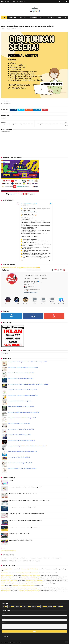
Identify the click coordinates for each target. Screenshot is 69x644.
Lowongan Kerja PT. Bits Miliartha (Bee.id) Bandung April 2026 (23, 395)
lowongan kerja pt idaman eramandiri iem (27, 573)
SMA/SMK (58, 18)
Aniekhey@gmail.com (7, 569)
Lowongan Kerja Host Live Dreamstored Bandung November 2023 (26, 514)
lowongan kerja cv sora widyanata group (23, 585)
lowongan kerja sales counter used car (33, 583)
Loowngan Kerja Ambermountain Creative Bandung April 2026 (25, 487)
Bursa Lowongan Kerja (7, 558)
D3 (17, 558)
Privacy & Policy (21, 2)
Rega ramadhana (6, 591)
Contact (11, 480)
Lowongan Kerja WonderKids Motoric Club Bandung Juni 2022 (25, 520)
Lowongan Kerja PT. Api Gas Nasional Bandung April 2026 (22, 418)
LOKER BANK (34, 558)
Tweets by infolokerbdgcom (9, 551)
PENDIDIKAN (5, 561)
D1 (14, 558)
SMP (30, 561)
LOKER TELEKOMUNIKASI (56, 558)
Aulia (3, 585)
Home (3, 2)
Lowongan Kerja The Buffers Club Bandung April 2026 (21, 407)
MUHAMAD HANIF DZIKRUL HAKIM (9, 580)
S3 (21, 561)
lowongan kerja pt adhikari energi (30, 569)
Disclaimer (13, 2)
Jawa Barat (23, 18)
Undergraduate (37, 561)
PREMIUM (14, 29)
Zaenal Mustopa (5, 588)
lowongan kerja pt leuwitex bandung (28, 588)
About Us (7, 2)
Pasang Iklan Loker (8, 21)
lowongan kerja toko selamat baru (34, 580)
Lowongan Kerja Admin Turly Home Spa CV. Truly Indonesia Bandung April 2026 (27, 362)
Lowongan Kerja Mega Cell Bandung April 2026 (19, 435)
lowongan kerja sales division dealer (31, 575)
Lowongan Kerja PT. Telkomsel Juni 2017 (20, 534)
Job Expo (22, 558)
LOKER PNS (47, 558)
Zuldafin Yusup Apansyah (8, 583)
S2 (18, 561)
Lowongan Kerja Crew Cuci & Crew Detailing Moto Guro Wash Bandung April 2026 (28, 384)
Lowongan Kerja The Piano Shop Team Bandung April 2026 (22, 452)
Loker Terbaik (34, 18)
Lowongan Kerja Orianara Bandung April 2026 (19, 424)
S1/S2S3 (42, 18)
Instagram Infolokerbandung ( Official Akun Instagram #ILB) (21, 268)
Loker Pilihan (12, 18)
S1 (15, 561)
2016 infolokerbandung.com (14, 642)
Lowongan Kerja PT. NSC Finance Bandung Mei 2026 (21, 379)
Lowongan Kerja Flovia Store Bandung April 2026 (20, 401)
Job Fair (27, 558)
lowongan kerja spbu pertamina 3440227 (30, 591)
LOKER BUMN (41, 558)
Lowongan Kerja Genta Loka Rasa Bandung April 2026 (21, 429)
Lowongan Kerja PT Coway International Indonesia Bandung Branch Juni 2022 (30, 500)
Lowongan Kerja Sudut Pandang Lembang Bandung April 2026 (23, 412)
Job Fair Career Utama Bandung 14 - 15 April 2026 (20, 463)
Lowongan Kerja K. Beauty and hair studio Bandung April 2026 (23, 368)
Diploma (50, 18)
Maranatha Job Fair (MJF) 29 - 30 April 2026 (19, 457)
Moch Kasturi (5, 573)
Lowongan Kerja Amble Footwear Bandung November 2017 (25, 527)
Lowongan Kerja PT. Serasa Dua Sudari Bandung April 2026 (22, 390)
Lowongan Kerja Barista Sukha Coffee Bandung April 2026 (22, 469)
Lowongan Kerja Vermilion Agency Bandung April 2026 (21, 440)
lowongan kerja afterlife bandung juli (31, 578)
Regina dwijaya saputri (7, 575)
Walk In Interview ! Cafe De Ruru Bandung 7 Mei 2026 (21, 373)
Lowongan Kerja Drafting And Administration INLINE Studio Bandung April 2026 (27, 446)
